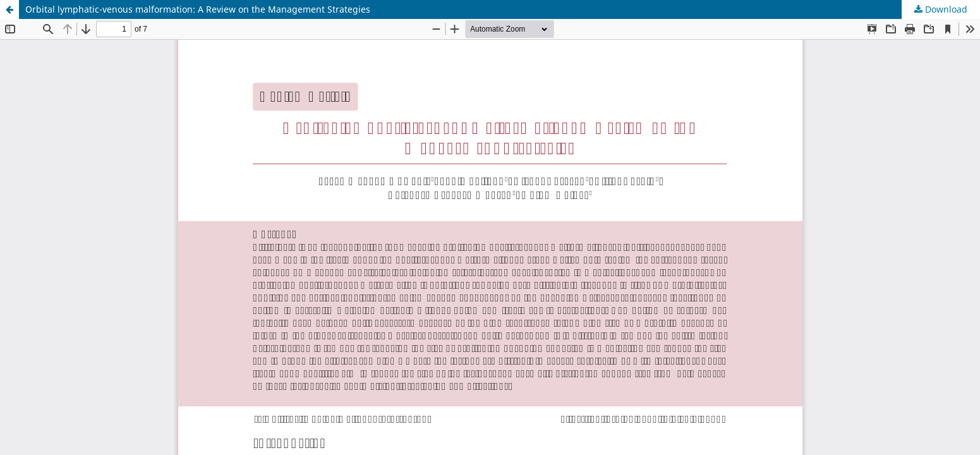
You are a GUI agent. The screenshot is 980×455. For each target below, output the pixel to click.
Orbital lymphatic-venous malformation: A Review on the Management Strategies (198, 9)
